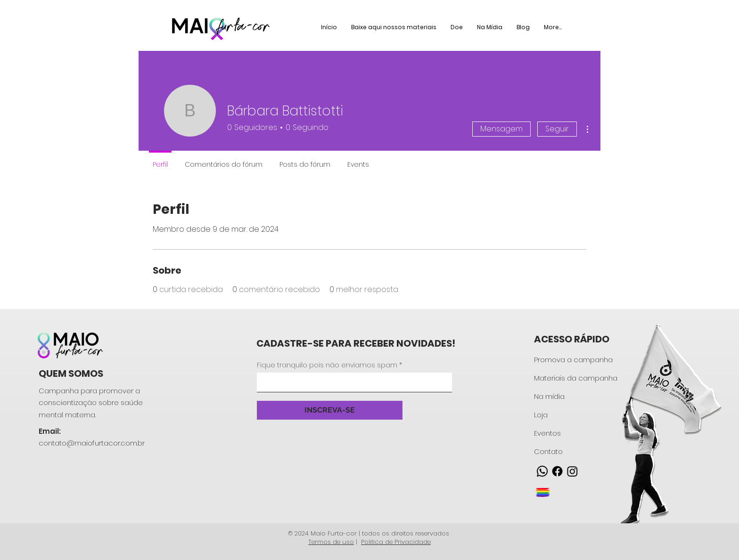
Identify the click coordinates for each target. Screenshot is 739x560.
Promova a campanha (573, 360)
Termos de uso (331, 542)
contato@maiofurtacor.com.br (92, 443)
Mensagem (501, 129)
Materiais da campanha (576, 378)
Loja (541, 415)
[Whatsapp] (542, 471)
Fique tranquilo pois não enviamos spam (327, 365)
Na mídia (549, 396)
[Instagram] (572, 471)
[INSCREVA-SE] (330, 410)
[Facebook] (557, 471)
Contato (548, 451)
